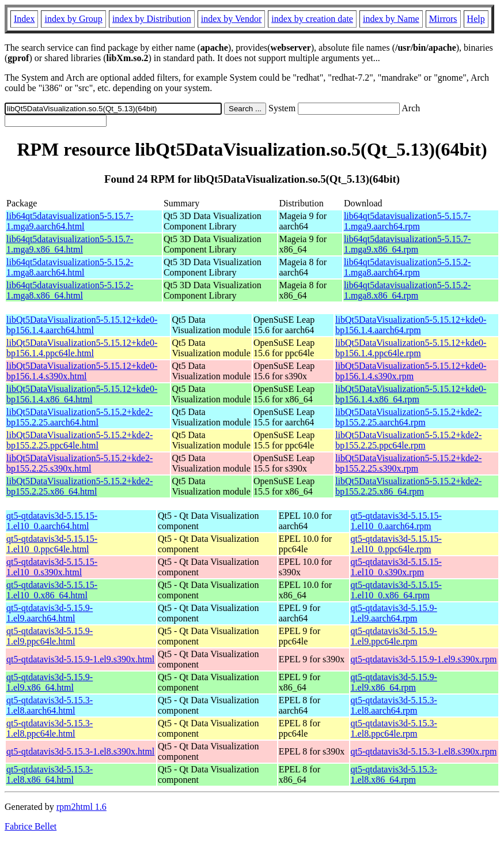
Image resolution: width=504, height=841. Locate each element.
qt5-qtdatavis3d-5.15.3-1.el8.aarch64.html (50, 705)
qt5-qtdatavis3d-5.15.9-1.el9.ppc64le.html (50, 636)
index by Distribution (152, 19)
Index (24, 19)
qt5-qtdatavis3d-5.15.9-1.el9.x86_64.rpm (394, 682)
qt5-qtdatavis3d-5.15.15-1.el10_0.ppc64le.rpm (396, 544)
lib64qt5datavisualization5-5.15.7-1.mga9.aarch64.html (70, 221)
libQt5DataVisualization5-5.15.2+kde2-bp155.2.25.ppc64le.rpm (408, 440)
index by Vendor (231, 19)
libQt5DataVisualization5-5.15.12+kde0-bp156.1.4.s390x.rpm (411, 371)
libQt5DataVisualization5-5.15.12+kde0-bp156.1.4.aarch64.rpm (411, 325)
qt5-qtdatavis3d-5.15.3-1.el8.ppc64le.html (50, 728)
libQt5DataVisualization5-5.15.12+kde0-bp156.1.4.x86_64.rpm (411, 394)
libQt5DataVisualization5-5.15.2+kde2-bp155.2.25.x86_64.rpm (408, 486)
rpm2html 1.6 (82, 807)
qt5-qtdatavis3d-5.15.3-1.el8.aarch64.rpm (394, 705)
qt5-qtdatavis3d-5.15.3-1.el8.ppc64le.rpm (394, 728)
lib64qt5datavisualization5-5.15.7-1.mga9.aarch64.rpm (407, 221)
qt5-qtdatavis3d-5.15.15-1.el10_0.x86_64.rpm (396, 590)
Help (476, 19)
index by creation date (312, 19)
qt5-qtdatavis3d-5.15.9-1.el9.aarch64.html (50, 613)
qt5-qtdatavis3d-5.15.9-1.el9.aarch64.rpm (394, 613)
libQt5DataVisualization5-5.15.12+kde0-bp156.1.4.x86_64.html (82, 394)
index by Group (73, 19)
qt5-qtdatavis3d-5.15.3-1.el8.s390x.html (80, 751)
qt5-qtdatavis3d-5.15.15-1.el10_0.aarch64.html (52, 521)
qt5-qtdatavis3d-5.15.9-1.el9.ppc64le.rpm (394, 636)
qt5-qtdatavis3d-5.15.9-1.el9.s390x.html (80, 659)
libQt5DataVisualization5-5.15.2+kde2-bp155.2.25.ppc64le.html (79, 440)
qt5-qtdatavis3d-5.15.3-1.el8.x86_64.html (50, 774)
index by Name (391, 19)
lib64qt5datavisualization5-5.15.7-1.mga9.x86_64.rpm (407, 244)
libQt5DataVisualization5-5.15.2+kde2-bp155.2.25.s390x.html (79, 463)
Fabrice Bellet (31, 826)
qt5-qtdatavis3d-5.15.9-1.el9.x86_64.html (50, 682)
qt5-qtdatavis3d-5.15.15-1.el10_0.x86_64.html (52, 590)
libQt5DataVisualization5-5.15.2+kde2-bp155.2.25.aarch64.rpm (408, 417)
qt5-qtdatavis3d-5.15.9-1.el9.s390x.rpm (424, 659)
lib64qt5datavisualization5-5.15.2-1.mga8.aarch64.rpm (407, 267)
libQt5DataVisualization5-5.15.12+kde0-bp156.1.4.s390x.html (82, 371)
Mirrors (443, 19)
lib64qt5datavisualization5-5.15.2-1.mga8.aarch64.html (70, 267)
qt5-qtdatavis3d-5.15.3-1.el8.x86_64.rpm (394, 774)
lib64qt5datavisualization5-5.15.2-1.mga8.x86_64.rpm (407, 290)
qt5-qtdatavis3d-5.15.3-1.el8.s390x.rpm (424, 751)
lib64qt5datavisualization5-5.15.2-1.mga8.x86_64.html (70, 290)
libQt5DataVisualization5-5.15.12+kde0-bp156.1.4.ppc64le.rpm (411, 348)
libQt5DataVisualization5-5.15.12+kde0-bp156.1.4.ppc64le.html (82, 348)
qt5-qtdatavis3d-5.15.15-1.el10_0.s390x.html (52, 567)
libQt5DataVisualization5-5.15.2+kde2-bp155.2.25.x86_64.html (79, 486)
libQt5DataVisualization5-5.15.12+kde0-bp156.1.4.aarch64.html (82, 325)
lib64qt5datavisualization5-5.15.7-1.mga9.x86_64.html (70, 244)
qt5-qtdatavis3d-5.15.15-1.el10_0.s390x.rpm (396, 567)
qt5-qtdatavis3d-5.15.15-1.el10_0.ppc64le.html (52, 544)
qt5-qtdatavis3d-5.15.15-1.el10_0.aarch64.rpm (396, 521)
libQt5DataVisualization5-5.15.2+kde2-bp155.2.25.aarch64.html (79, 417)
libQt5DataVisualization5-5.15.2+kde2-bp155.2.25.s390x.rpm (408, 463)
